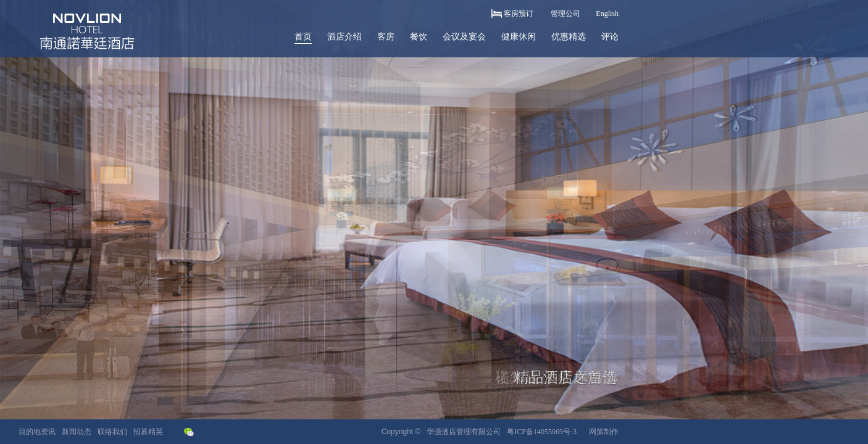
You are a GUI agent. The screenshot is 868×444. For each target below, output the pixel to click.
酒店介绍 (344, 37)
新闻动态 (77, 432)
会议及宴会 (464, 37)
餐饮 (419, 37)
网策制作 (604, 432)
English (607, 14)
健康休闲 (519, 37)
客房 (386, 37)
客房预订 (519, 14)
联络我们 (112, 432)
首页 (303, 37)
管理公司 (565, 14)
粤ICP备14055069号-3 (542, 432)
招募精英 (148, 432)
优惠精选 (569, 37)
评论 (610, 37)
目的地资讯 (37, 432)
